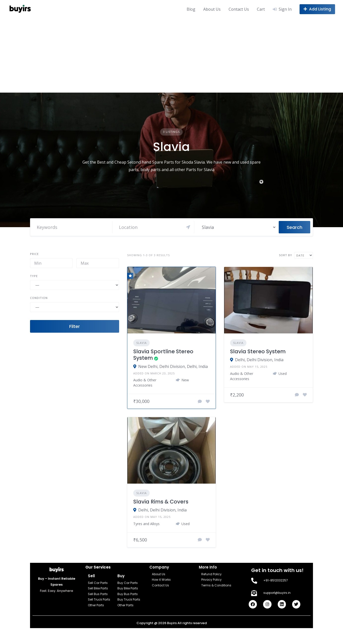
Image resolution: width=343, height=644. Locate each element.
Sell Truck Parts (99, 599)
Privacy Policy (211, 580)
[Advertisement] (171, 55)
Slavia (141, 343)
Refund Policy (211, 574)
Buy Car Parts (128, 583)
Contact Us (239, 9)
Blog (191, 9)
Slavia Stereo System (258, 351)
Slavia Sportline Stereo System (163, 355)
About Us (212, 9)
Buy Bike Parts (128, 588)
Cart (261, 9)
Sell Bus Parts (98, 594)
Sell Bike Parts (98, 588)
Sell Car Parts (98, 583)
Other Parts (96, 605)
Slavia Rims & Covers (161, 502)
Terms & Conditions (216, 585)
